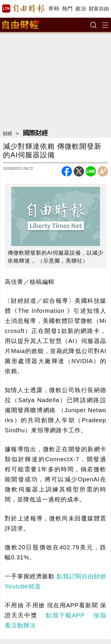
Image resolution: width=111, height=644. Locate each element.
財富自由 (99, 9)
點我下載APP (65, 615)
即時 (54, 9)
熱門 (67, 9)
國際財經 (35, 133)
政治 (81, 9)
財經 (7, 134)
